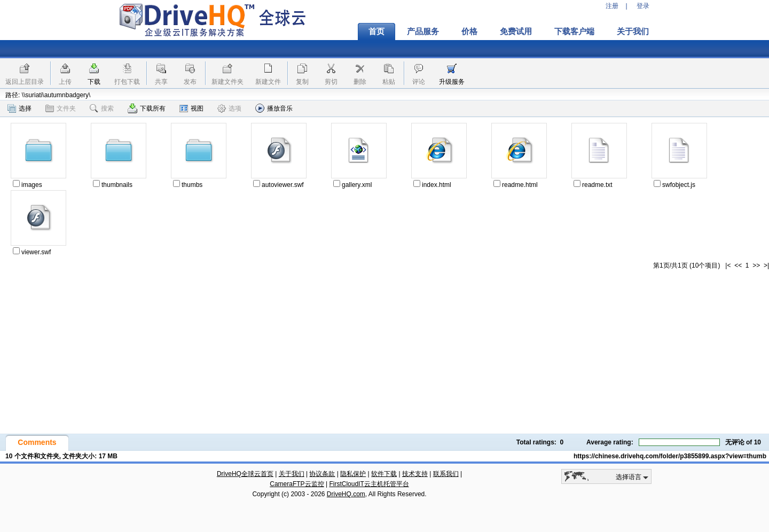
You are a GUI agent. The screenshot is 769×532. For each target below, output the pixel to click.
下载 (94, 82)
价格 (469, 32)
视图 (191, 108)
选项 (229, 108)
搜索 (102, 108)
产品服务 (423, 32)
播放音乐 (274, 108)
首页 (376, 32)
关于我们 (633, 32)
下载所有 (147, 108)
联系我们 (446, 474)
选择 (19, 108)
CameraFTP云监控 (297, 484)
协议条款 (322, 474)
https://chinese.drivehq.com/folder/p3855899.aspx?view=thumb (670, 456)
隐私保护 (353, 474)
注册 (612, 6)
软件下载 (384, 474)
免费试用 (516, 32)
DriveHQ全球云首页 (245, 474)
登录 (643, 6)
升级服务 (452, 82)
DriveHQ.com (346, 494)
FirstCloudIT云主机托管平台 (369, 484)
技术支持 (415, 474)
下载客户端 (574, 32)
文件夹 (61, 108)
